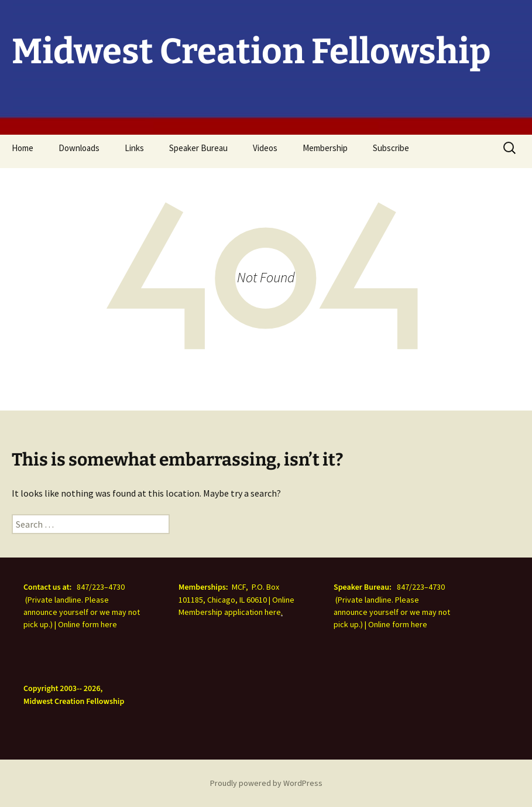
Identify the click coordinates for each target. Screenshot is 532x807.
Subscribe (391, 148)
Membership (325, 148)
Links (134, 148)
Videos (265, 148)
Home (23, 148)
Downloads (79, 148)
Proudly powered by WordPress (266, 783)
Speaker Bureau (198, 148)
